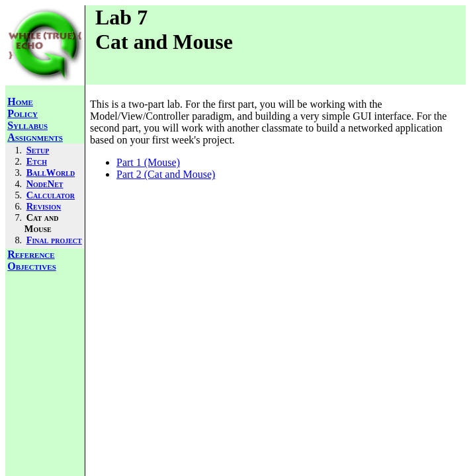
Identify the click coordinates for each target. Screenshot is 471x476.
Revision (44, 206)
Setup (38, 150)
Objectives (32, 266)
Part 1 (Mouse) (148, 162)
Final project (54, 240)
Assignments (35, 137)
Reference (31, 254)
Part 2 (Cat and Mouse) (166, 174)
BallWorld (51, 173)
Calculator (51, 195)
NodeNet (45, 184)
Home (20, 101)
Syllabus (27, 125)
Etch (37, 161)
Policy (22, 113)
